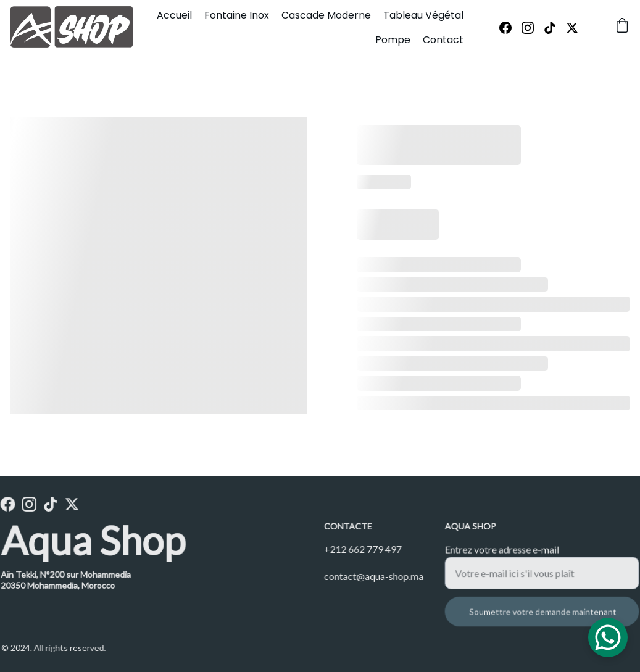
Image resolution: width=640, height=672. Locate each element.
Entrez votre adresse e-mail (504, 551)
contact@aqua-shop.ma (373, 576)
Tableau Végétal (423, 15)
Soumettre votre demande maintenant (543, 611)
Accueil (174, 15)
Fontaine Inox (237, 15)
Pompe (393, 40)
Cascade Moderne (326, 15)
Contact (443, 40)
